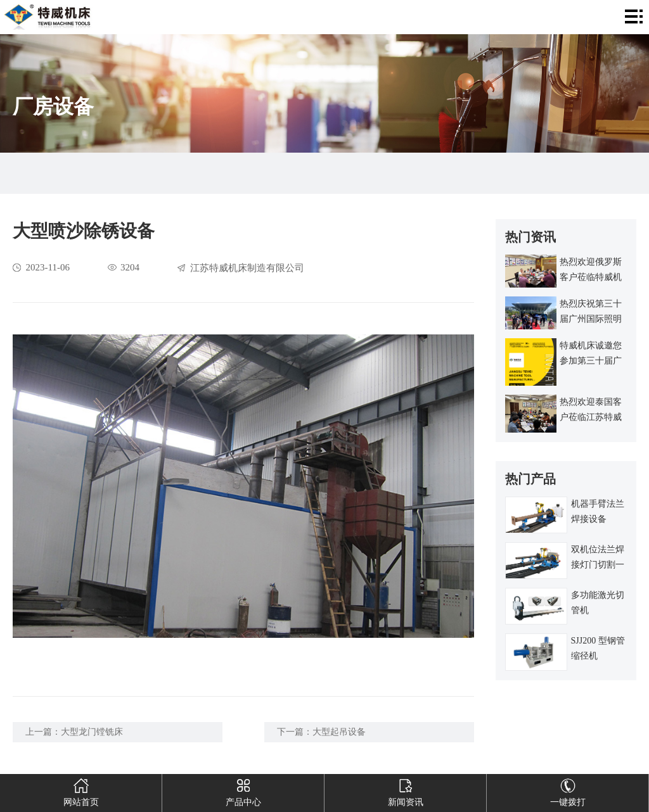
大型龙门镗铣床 (92, 732)
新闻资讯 (405, 790)
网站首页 (81, 790)
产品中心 (243, 790)
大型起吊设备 (339, 732)
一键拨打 (568, 790)
